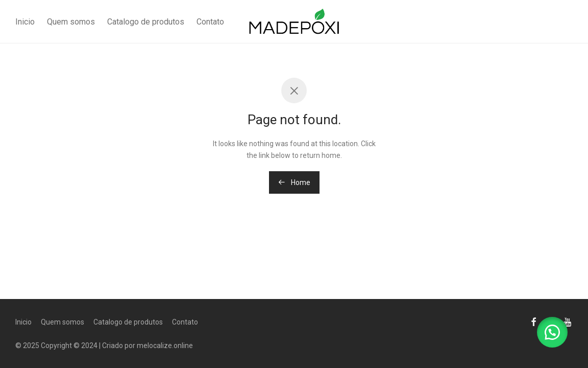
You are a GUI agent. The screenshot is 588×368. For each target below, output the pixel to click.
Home (294, 182)
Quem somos (71, 22)
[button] (552, 332)
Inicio (25, 22)
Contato (210, 22)
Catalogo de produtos (146, 22)
